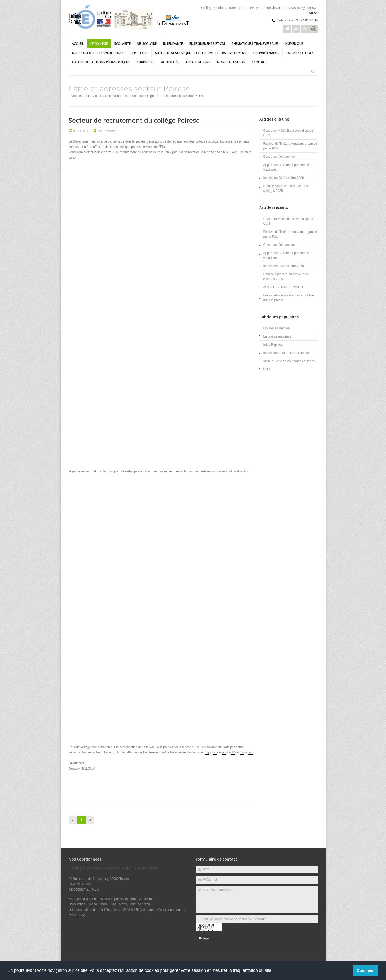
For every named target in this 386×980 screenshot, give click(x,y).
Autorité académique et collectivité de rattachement (201, 53)
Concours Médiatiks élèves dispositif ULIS (289, 133)
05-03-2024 (81, 131)
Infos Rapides (273, 345)
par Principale (107, 131)
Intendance (173, 44)
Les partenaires (266, 53)
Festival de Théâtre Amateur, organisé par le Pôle (290, 146)
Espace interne (198, 62)
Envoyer (205, 938)
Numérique (294, 44)
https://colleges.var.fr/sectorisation (229, 752)
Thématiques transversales (255, 44)
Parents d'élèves (300, 53)
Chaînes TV (146, 62)
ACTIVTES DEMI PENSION (283, 287)
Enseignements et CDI (207, 44)
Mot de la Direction (277, 328)
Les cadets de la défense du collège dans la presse (289, 298)
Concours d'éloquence (279, 157)
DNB (267, 369)
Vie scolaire (147, 44)
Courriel (296, 29)
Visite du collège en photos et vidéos (289, 361)
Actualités (170, 62)
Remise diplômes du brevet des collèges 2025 (286, 188)
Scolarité (122, 44)
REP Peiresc (139, 53)
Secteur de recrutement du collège (129, 96)
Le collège (99, 44)
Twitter (287, 29)
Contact (259, 62)
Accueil (78, 44)
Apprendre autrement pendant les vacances (287, 167)
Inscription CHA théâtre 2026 (284, 178)
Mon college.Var (231, 62)
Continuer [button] (366, 970)
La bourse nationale (277, 336)
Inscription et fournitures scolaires (287, 353)
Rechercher (313, 71)
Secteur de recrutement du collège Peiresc (134, 120)
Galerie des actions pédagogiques (101, 62)
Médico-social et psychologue (98, 53)
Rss (305, 29)
